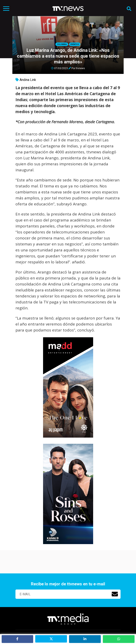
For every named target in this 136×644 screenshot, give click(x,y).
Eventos (75, 44)
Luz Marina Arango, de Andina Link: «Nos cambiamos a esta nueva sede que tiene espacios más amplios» (68, 56)
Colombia (62, 44)
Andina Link (28, 80)
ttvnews (80, 68)
